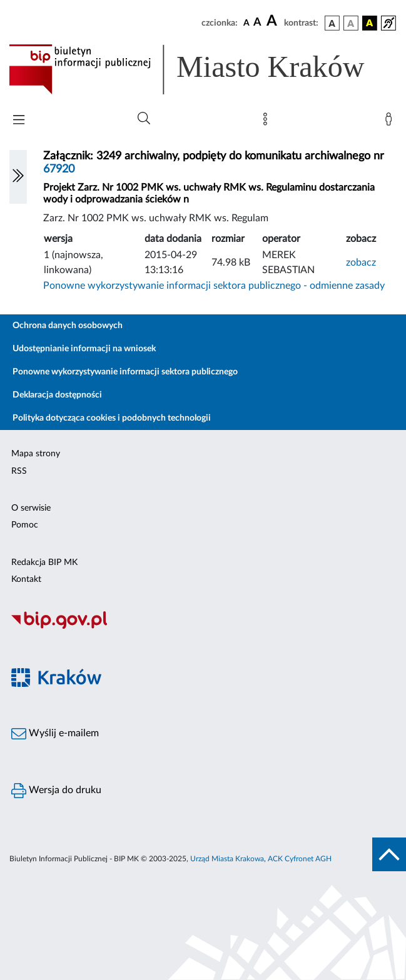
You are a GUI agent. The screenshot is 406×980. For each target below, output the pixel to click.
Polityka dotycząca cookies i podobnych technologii (112, 418)
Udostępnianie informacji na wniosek (84, 349)
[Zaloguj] (391, 122)
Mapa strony (36, 454)
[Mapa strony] (268, 122)
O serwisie (31, 508)
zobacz (361, 262)
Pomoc (25, 525)
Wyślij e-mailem (55, 734)
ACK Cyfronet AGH (300, 859)
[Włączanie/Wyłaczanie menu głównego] (19, 121)
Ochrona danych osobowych (68, 326)
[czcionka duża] (273, 21)
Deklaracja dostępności (57, 395)
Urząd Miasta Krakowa (227, 859)
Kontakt (26, 579)
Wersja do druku (56, 791)
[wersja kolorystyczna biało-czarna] (351, 23)
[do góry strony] (389, 854)
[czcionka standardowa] (246, 22)
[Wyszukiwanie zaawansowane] (144, 119)
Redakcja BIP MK (44, 562)
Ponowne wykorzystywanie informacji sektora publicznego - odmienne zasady (214, 286)
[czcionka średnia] (257, 23)
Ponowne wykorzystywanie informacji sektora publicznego (125, 372)
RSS (19, 471)
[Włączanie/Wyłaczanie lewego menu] (18, 177)
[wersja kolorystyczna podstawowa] (332, 23)
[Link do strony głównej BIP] (203, 69)
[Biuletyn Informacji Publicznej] (203, 627)
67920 (59, 169)
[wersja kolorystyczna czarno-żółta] (370, 23)
